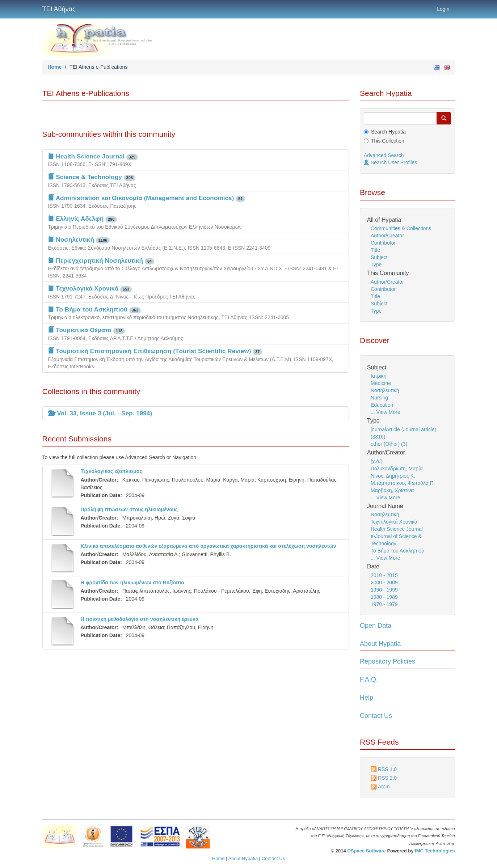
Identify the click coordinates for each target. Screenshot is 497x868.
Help (367, 698)
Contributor (383, 243)
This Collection (388, 141)
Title (375, 250)
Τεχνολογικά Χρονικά (394, 522)
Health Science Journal (397, 529)
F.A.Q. (369, 679)
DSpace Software (366, 851)
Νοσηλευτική (385, 390)
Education (382, 405)
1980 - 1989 (384, 597)
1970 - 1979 (384, 604)
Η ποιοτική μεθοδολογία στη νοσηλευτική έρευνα (140, 619)
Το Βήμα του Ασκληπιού (397, 551)
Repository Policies (388, 661)
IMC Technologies (435, 851)
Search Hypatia (388, 132)
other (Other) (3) (389, 444)
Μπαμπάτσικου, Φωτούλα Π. (403, 483)
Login (443, 9)
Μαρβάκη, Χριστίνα (392, 490)
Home (55, 67)
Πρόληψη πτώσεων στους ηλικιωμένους (129, 509)
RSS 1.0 (387, 769)
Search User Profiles (390, 162)
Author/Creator (387, 236)
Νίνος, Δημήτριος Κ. (393, 476)
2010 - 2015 (384, 575)
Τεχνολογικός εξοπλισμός (111, 471)
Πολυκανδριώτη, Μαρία (397, 469)
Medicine (381, 383)
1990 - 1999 (384, 590)
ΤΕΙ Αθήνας (59, 9)
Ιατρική (378, 376)
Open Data (376, 626)
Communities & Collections (401, 228)
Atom (384, 787)
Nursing (379, 398)
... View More (385, 412)
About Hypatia (380, 644)
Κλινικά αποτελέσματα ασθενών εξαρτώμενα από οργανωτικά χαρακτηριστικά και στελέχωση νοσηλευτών (209, 546)
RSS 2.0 (387, 778)
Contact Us (376, 716)
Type (376, 264)
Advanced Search (384, 155)
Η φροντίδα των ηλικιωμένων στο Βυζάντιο (132, 583)
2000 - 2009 (384, 583)
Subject (379, 257)
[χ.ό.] (376, 461)
